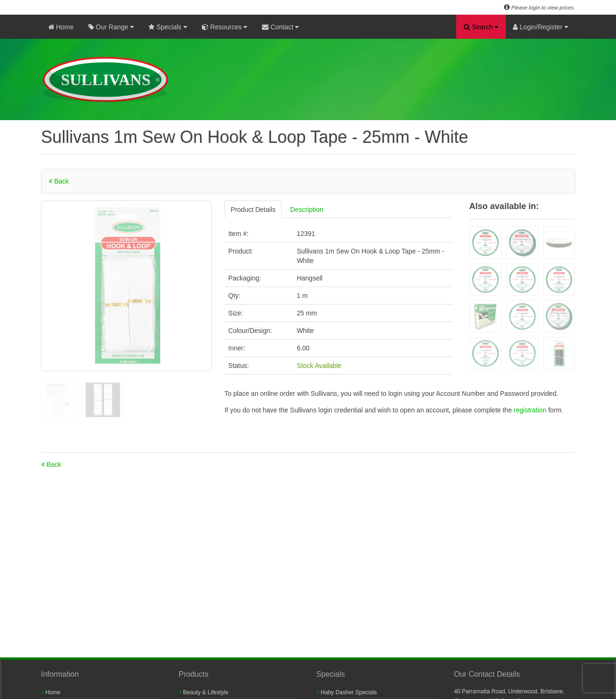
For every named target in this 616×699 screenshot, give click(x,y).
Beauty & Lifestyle (204, 692)
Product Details (253, 210)
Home (61, 27)
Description (307, 210)
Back (59, 181)
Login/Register (540, 27)
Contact (280, 27)
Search (481, 27)
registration (531, 410)
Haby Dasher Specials (347, 692)
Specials (168, 27)
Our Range (111, 27)
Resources (225, 27)
